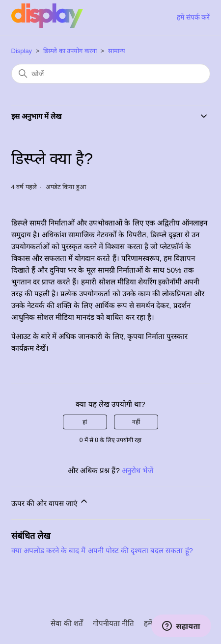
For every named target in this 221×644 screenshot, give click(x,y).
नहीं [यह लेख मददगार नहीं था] (136, 422)
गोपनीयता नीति (113, 623)
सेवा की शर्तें (67, 623)
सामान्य (117, 51)
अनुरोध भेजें (138, 470)
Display (22, 51)
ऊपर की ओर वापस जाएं (50, 502)
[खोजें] (111, 74)
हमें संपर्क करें (193, 17)
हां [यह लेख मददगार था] (85, 422)
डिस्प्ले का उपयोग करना (70, 51)
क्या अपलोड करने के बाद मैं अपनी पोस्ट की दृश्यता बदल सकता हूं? (102, 550)
